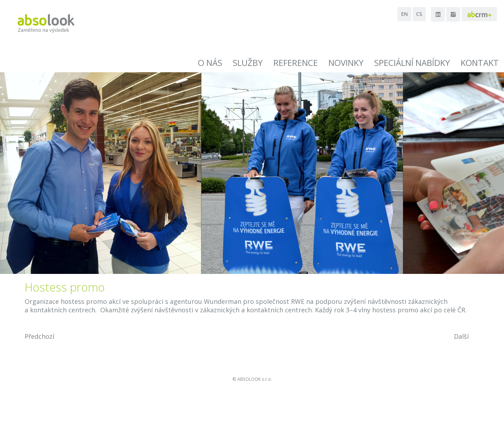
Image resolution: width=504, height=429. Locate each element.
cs (419, 14)
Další (461, 336)
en (404, 14)
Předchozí (40, 336)
